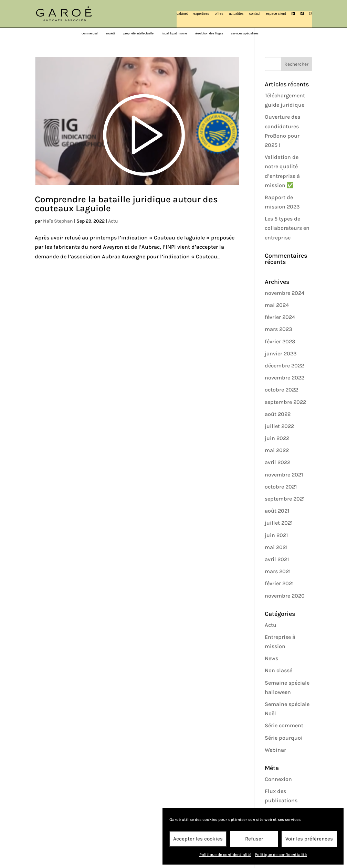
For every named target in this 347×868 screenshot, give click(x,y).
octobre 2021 (281, 487)
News (271, 658)
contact (255, 14)
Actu (113, 221)
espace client (276, 14)
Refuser (254, 839)
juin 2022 (277, 438)
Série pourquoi (284, 738)
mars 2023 (278, 329)
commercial (90, 33)
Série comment (284, 725)
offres (219, 14)
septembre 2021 (285, 499)
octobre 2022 (281, 390)
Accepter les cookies (198, 839)
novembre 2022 (285, 378)
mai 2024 (277, 305)
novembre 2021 (284, 475)
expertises (201, 14)
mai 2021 (276, 547)
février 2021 (279, 583)
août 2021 (277, 511)
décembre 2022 (284, 366)
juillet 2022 (279, 426)
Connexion (278, 779)
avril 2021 (277, 559)
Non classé (278, 670)
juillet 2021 (279, 523)
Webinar (275, 750)
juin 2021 (276, 535)
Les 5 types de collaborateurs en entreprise (287, 228)
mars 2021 (278, 571)
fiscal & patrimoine (174, 33)
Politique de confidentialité (225, 855)
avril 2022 (277, 462)
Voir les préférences (309, 839)
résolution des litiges (209, 33)
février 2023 (280, 341)
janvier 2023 (281, 353)
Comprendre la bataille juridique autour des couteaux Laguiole (126, 204)
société (111, 33)
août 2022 (278, 414)
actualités (236, 14)
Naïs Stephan (58, 221)
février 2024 (280, 317)
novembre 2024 (285, 293)
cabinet (182, 14)
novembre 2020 (285, 596)
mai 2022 (277, 450)
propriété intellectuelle (139, 33)
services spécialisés (245, 33)
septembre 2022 (285, 402)
